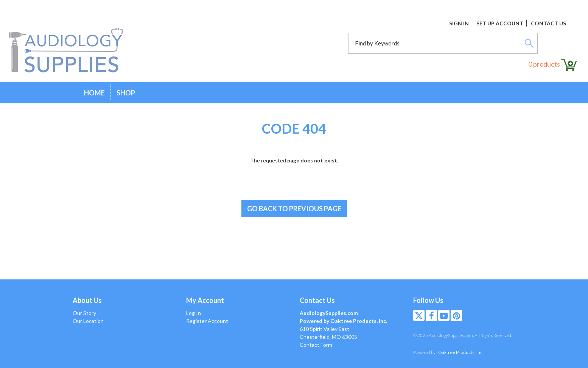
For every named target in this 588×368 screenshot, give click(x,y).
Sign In (459, 23)
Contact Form (316, 345)
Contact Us (548, 23)
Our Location (88, 321)
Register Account (207, 321)
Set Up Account (500, 23)
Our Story (84, 313)
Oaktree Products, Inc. (461, 352)
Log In (194, 313)
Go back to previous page (294, 209)
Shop (126, 93)
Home (94, 93)
